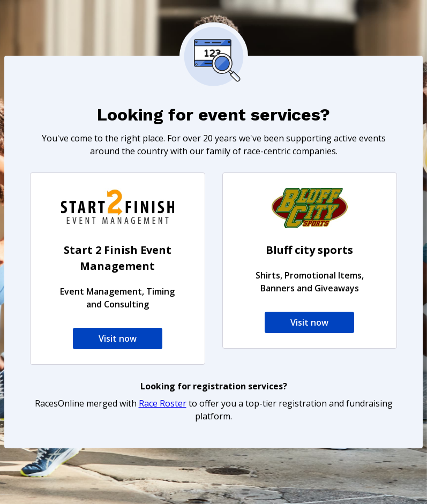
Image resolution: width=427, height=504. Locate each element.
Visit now (118, 338)
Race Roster (163, 403)
